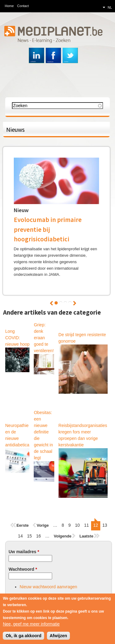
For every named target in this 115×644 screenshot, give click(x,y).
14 (21, 536)
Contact (23, 6)
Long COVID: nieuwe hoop (17, 338)
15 (29, 536)
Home (9, 6)
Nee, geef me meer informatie (31, 625)
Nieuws (15, 129)
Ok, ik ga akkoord (23, 636)
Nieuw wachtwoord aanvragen (48, 587)
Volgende (75, 303)
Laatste (86, 536)
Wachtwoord (23, 569)
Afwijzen (58, 636)
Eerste (23, 525)
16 (39, 536)
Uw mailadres (24, 552)
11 (86, 525)
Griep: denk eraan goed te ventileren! (44, 338)
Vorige (51, 303)
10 (78, 525)
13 (105, 525)
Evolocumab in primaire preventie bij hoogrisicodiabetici (48, 229)
